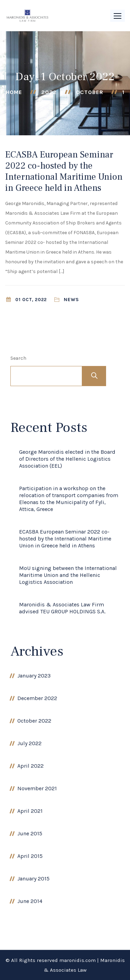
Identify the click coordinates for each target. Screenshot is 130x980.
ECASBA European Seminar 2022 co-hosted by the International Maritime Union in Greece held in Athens (64, 171)
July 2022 (29, 743)
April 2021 (30, 811)
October (90, 92)
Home (14, 92)
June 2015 (30, 833)
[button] (118, 16)
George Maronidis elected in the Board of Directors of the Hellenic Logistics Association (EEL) (67, 459)
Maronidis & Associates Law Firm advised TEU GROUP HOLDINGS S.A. (62, 608)
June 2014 (30, 901)
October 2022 (34, 721)
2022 (49, 92)
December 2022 (37, 698)
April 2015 (30, 856)
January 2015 (33, 879)
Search (18, 358)
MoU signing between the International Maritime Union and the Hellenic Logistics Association (68, 575)
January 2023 (34, 676)
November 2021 (37, 788)
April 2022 (31, 766)
